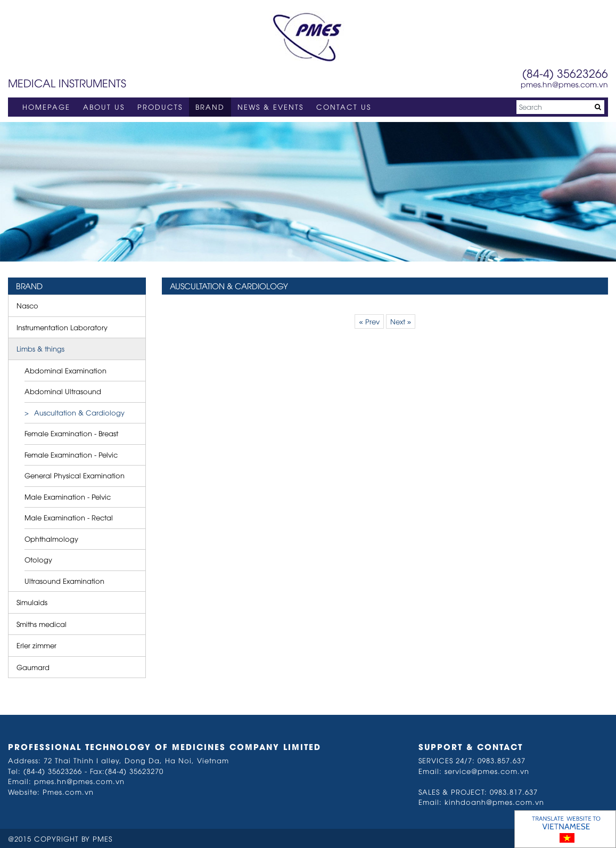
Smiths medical (42, 624)
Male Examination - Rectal (69, 517)
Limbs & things (40, 348)
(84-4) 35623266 (565, 73)
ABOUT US (104, 107)
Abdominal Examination (65, 370)
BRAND (210, 107)
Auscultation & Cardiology (79, 412)
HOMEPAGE (46, 107)
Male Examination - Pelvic (68, 496)
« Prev (369, 321)
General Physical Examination (75, 475)
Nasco (27, 305)
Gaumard (33, 667)
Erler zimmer (36, 645)
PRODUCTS (160, 107)
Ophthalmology (51, 539)
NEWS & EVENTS (270, 107)
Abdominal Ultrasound (63, 391)
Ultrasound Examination (64, 581)
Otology (38, 559)
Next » (401, 321)
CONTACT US (344, 107)
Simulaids (32, 602)
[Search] (560, 107)
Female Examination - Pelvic (71, 454)
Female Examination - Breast (71, 433)
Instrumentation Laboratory (62, 327)
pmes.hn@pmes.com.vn (564, 84)
